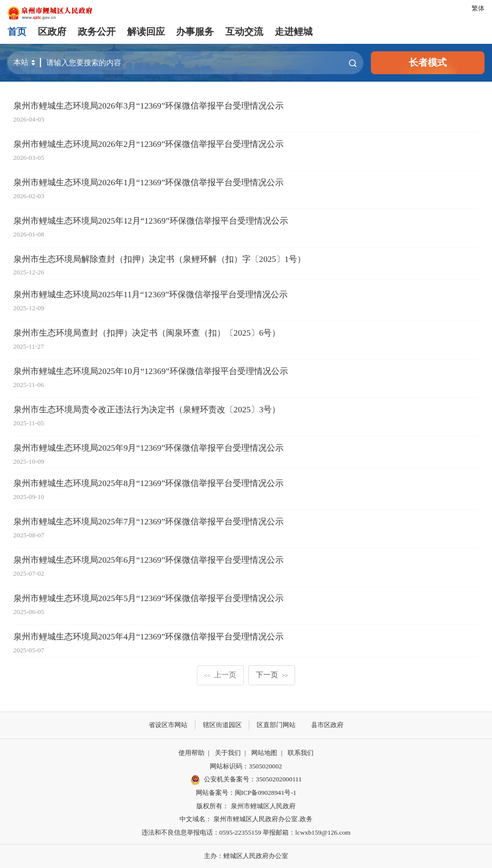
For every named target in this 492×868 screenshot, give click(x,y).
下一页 (272, 675)
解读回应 (146, 32)
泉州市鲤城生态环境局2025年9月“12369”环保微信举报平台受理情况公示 (149, 448)
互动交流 (244, 32)
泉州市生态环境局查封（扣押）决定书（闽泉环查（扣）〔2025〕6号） (147, 333)
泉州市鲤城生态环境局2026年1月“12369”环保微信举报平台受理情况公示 (149, 183)
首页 (17, 32)
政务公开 (97, 32)
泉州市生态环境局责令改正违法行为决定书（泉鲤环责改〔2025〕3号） (147, 410)
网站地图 (264, 753)
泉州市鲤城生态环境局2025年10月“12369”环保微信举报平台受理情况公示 (151, 371)
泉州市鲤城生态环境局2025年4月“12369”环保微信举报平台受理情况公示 (149, 637)
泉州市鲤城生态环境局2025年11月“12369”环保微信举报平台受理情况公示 (151, 295)
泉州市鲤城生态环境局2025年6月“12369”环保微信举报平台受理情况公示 (149, 560)
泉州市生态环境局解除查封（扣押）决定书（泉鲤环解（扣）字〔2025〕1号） (160, 259)
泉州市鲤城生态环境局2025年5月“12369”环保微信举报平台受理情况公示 (149, 598)
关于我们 (228, 753)
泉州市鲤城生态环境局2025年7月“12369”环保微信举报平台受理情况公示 (149, 522)
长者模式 (428, 62)
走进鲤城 (294, 32)
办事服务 (195, 32)
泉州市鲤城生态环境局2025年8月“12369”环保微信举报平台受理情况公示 (149, 483)
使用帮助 (191, 753)
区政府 (52, 32)
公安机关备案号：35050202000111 (246, 780)
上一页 (220, 675)
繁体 (478, 8)
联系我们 (301, 753)
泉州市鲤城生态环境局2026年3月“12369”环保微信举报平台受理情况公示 (149, 106)
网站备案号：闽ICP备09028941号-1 (246, 793)
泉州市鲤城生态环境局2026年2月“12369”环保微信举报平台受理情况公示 (149, 144)
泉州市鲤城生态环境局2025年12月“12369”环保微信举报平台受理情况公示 (151, 221)
